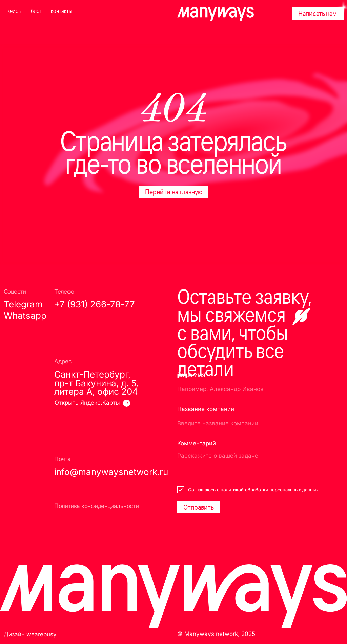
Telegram (23, 304)
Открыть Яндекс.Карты (87, 402)
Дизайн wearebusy (30, 634)
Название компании (206, 409)
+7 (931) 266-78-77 (95, 304)
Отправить (199, 507)
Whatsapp (25, 315)
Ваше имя (191, 375)
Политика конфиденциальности (97, 506)
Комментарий (197, 443)
